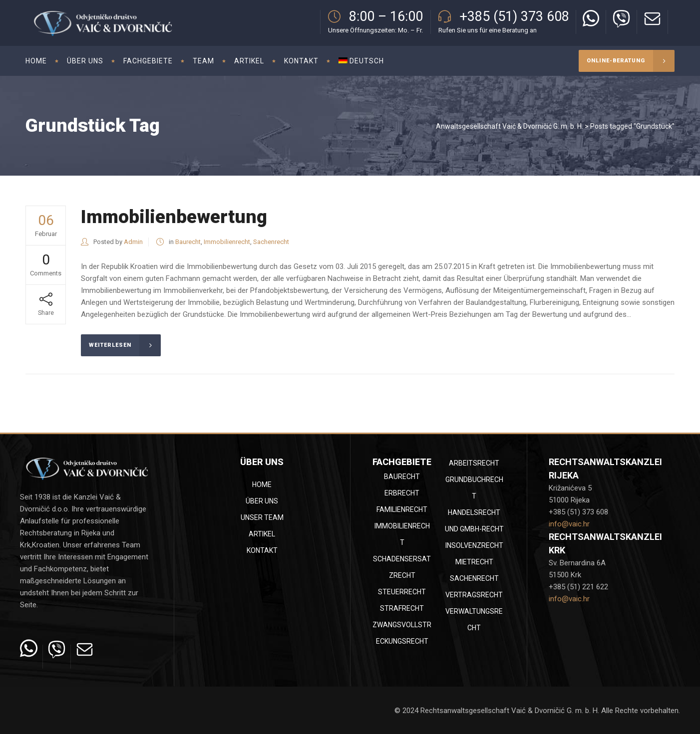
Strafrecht (402, 608)
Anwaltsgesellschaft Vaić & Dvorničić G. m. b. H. (510, 126)
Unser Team (262, 517)
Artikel (262, 534)
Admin (133, 242)
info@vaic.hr (569, 524)
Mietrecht (474, 562)
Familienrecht (402, 509)
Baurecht (188, 242)
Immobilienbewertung (174, 217)
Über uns (262, 501)
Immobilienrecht (227, 242)
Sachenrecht (271, 242)
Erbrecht (402, 493)
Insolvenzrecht (474, 545)
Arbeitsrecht (474, 463)
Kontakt (262, 550)
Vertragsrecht (474, 595)
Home (262, 485)
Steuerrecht (402, 592)
